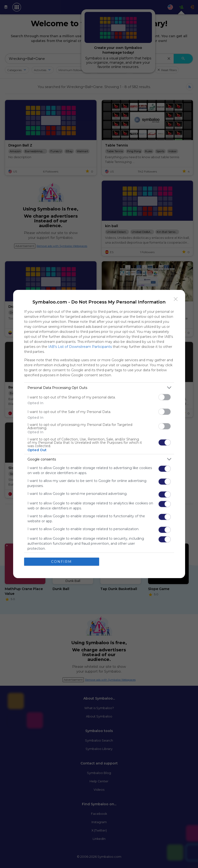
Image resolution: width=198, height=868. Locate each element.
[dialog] (99, 434)
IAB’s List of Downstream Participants (80, 347)
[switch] (165, 397)
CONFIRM (62, 562)
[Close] (176, 299)
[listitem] (99, 388)
